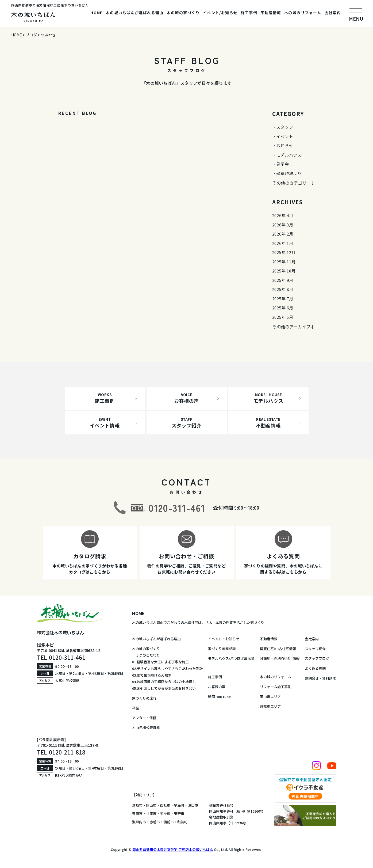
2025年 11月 (284, 262)
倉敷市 (137, 805)
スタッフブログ (317, 658)
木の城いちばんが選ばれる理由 (135, 13)
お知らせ (285, 145)
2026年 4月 (283, 215)
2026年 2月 (283, 234)
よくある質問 (315, 668)
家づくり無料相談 (222, 649)
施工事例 (249, 13)
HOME (97, 13)
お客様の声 (217, 687)
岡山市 (151, 805)
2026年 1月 (283, 243)
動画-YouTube (219, 697)
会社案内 (333, 13)
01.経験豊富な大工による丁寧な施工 (160, 662)
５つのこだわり (146, 655)
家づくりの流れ (144, 698)
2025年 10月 (284, 271)
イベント (285, 136)
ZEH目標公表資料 (146, 728)
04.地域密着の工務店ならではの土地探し (164, 682)
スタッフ (285, 127)
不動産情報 (271, 13)
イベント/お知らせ (220, 13)
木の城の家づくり (183, 13)
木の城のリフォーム (303, 13)
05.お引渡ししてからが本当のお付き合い (164, 688)
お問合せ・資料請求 (320, 678)
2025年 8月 (283, 289)
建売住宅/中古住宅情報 (278, 649)
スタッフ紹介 (315, 649)
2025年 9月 (283, 280)
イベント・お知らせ (224, 639)
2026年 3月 (283, 225)
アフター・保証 (144, 718)
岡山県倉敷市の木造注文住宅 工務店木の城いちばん (173, 849)
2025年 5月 (283, 317)
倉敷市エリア (270, 706)
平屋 (136, 708)
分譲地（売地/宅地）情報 (280, 658)
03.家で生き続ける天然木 (152, 675)
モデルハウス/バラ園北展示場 (231, 658)
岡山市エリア (270, 697)
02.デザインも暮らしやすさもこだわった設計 (167, 668)
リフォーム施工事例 (276, 687)
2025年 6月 (283, 308)
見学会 (282, 164)
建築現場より (289, 173)
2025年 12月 (284, 252)
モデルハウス (289, 155)
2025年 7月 (283, 299)
